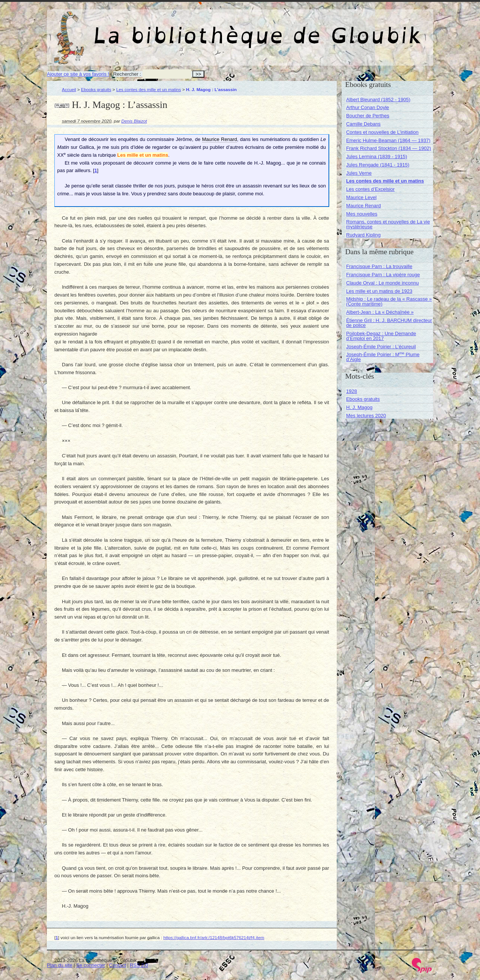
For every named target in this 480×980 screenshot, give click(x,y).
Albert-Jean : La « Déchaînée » (380, 312)
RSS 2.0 (139, 965)
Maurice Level (361, 197)
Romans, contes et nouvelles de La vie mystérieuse (388, 224)
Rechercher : (127, 74)
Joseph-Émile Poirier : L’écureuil (381, 347)
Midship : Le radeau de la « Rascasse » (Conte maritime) (389, 301)
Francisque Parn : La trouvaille (379, 266)
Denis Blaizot (134, 121)
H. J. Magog (359, 407)
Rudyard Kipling (363, 235)
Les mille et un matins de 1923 (379, 291)
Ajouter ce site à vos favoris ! (78, 74)
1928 (352, 391)
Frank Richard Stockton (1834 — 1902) (388, 148)
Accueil (69, 89)
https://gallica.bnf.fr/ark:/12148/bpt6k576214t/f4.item (214, 937)
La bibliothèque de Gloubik (319, 29)
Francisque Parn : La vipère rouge (383, 275)
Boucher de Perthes (368, 116)
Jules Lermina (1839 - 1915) (377, 157)
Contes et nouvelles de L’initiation (382, 132)
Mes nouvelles (362, 214)
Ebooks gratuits (96, 89)
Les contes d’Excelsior (370, 189)
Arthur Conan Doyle (367, 107)
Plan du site (60, 965)
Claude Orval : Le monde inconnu (382, 283)
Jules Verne (359, 173)
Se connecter (91, 965)
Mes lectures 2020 (366, 416)
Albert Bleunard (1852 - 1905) (378, 100)
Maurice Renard (364, 206)
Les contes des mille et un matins (149, 89)
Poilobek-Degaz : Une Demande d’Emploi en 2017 (381, 336)
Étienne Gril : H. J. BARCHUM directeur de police (389, 323)
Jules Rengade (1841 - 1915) (378, 165)
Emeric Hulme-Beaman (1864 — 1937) (388, 140)
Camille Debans (363, 124)
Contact (118, 965)
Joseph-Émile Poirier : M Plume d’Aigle (383, 357)
